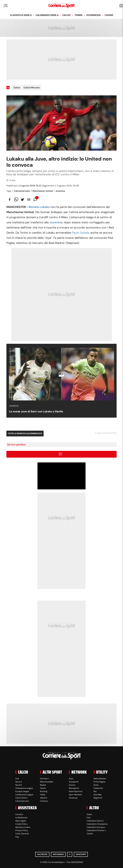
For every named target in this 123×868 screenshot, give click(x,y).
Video (89, 814)
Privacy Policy (22, 830)
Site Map (98, 795)
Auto (71, 779)
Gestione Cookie (23, 827)
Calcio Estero (21, 798)
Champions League (24, 788)
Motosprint (74, 788)
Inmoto (72, 785)
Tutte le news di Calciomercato (25, 434)
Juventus (59, 191)
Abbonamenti (100, 779)
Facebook (42, 854)
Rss (95, 791)
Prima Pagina (99, 782)
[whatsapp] (16, 200)
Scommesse (94, 15)
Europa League (22, 791)
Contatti (19, 814)
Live (17, 779)
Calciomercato (21, 191)
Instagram (58, 854)
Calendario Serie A (47, 15)
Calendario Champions (97, 824)
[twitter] (22, 200)
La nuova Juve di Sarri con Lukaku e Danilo (36, 411)
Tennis (78, 15)
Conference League (24, 795)
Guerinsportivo (76, 791)
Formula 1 (44, 779)
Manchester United (42, 191)
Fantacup (73, 798)
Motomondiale (47, 782)
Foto (89, 818)
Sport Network (75, 795)
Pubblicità (98, 788)
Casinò (109, 15)
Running (44, 791)
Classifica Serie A (21, 15)
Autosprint (74, 782)
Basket (43, 785)
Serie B (18, 785)
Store (96, 785)
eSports (44, 798)
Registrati (98, 798)
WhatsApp (81, 854)
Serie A (19, 782)
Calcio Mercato (32, 88)
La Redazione (21, 818)
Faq (17, 837)
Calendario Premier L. (96, 830)
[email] (29, 200)
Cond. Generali (22, 834)
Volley (43, 795)
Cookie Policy (21, 824)
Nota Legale (21, 821)
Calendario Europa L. (96, 827)
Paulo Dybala (80, 233)
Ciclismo (44, 801)
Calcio (66, 15)
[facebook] (10, 200)
